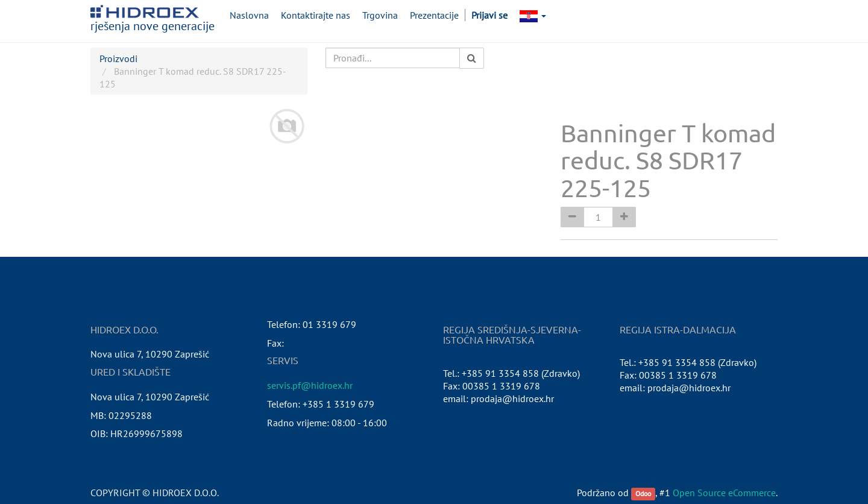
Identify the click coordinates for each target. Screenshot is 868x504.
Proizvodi (118, 58)
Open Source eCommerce (724, 493)
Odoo (643, 493)
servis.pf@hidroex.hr (310, 385)
